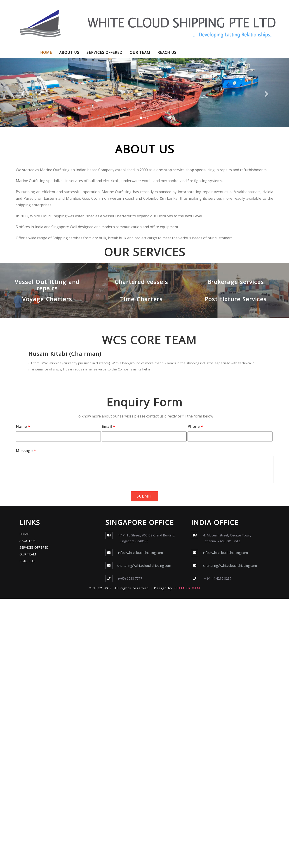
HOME (46, 53)
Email (108, 427)
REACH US (167, 53)
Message (26, 451)
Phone (195, 427)
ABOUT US (69, 53)
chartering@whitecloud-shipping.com (144, 566)
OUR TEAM (140, 53)
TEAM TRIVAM (187, 588)
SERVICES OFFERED (105, 53)
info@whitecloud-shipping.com (140, 553)
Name (23, 427)
